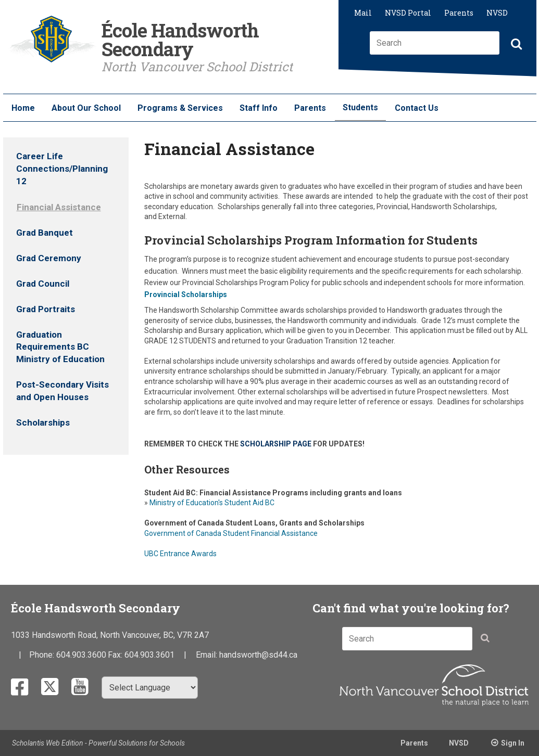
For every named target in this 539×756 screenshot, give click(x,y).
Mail (363, 13)
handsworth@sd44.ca (258, 655)
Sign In (513, 743)
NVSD (497, 13)
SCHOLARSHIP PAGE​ (276, 444)
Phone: (43, 655)
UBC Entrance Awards (180, 554)
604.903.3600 (81, 655)
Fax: (116, 655)
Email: (208, 655)
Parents (459, 13)
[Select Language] (150, 688)
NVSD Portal (408, 13)
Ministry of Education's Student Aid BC (211, 503)
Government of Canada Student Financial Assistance (231, 533)
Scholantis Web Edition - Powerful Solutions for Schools (98, 743)
